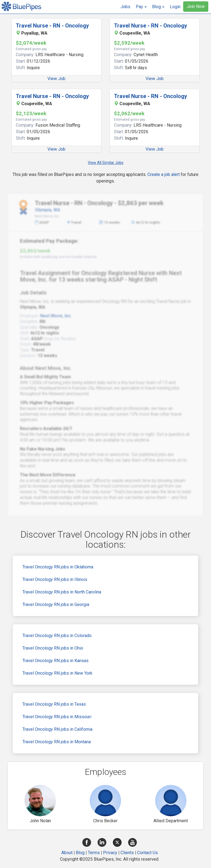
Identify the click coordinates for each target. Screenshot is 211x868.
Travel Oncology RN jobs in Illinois (55, 579)
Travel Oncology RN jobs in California (57, 729)
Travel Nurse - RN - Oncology (52, 26)
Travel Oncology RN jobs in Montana (57, 742)
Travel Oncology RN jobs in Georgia (56, 604)
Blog (80, 853)
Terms (94, 853)
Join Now (196, 6)
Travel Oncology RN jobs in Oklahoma (58, 567)
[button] (141, 7)
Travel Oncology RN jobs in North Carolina (62, 592)
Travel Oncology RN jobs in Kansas (55, 661)
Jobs (125, 7)
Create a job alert (164, 174)
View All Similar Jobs (106, 163)
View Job (56, 79)
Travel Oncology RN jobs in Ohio (53, 648)
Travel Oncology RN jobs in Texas (54, 704)
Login (175, 7)
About (67, 853)
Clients (127, 853)
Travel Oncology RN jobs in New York (57, 673)
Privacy (110, 853)
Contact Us (147, 853)
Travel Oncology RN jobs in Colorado (57, 636)
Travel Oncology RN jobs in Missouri (57, 717)
